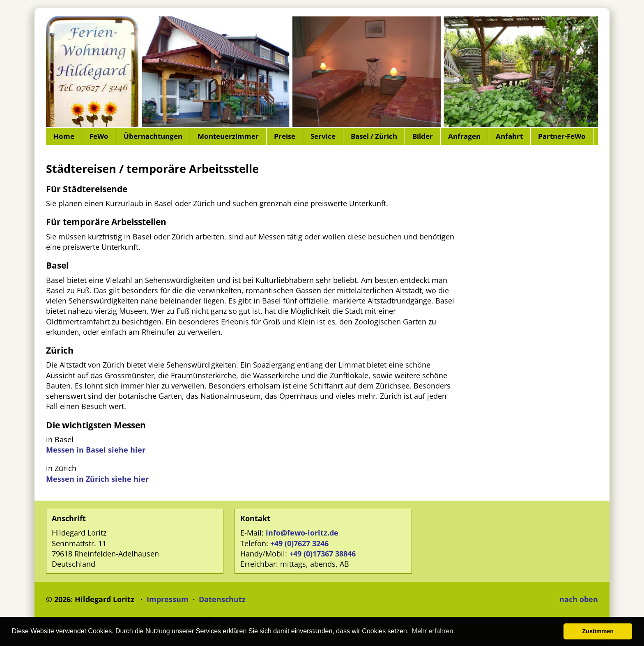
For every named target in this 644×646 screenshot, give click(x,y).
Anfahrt (509, 136)
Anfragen (464, 136)
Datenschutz (222, 599)
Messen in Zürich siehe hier (97, 479)
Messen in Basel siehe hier (96, 450)
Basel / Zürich (374, 136)
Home (64, 136)
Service (323, 136)
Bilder (423, 136)
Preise (285, 136)
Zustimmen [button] (598, 631)
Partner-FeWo (562, 136)
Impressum (168, 599)
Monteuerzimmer (228, 136)
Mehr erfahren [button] (433, 631)
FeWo (99, 136)
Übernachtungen (153, 136)
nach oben (579, 599)
